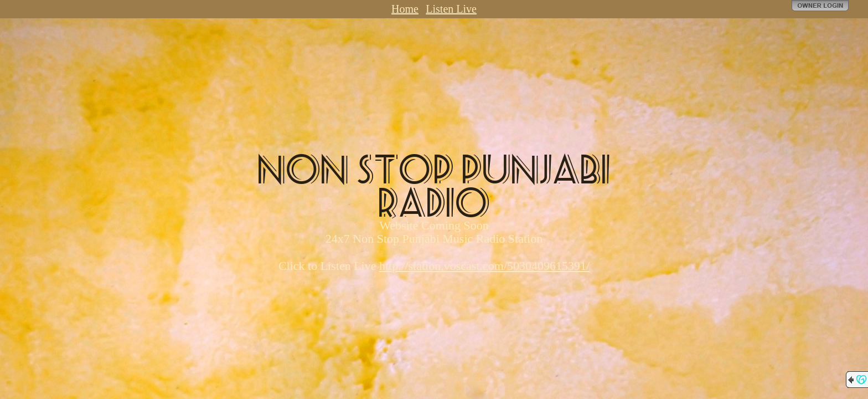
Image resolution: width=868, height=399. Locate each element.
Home (405, 9)
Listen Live (451, 9)
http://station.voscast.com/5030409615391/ (484, 266)
